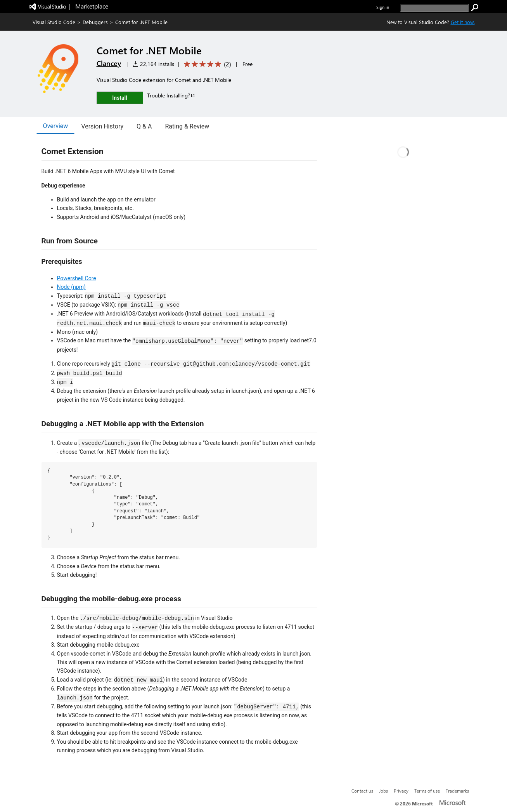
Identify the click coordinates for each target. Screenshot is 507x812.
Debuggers (95, 22)
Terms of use (427, 791)
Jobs (383, 791)
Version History (102, 126)
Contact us (362, 791)
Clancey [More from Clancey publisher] (109, 63)
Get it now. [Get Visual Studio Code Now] (463, 22)
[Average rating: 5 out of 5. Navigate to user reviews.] (206, 64)
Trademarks (457, 791)
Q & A (144, 126)
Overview (56, 126)
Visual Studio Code (54, 22)
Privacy (401, 791)
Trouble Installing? (171, 95)
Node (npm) (71, 287)
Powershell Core (77, 278)
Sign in (383, 7)
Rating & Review (187, 126)
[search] (434, 8)
